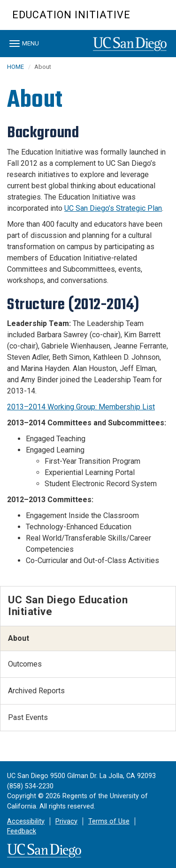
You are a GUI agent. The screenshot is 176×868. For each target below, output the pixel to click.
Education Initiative (71, 15)
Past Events (28, 717)
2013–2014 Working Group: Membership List (81, 407)
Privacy (66, 821)
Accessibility (26, 821)
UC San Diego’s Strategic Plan (113, 208)
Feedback (22, 831)
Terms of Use (109, 821)
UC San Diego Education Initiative (68, 605)
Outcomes (25, 664)
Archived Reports (36, 691)
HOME (15, 67)
